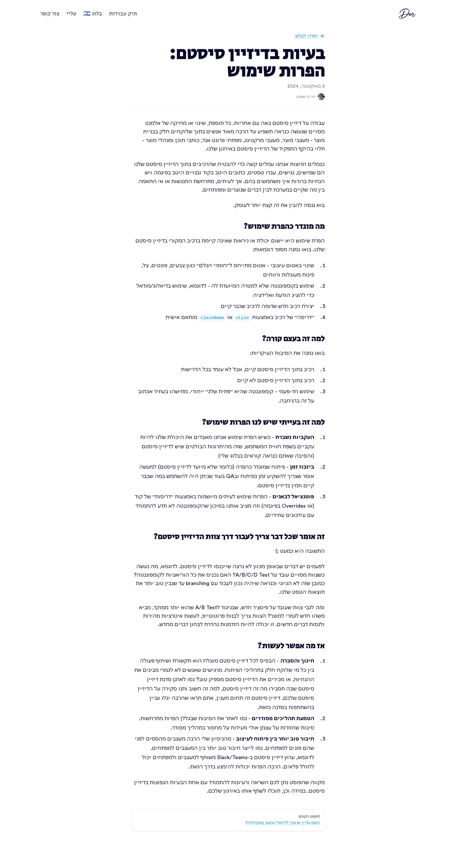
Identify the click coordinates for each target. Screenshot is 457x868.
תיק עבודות (123, 14)
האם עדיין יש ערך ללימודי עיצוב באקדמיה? (282, 823)
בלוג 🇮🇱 (93, 14)
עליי (71, 14)
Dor (408, 14)
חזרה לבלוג (310, 36)
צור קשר (50, 14)
